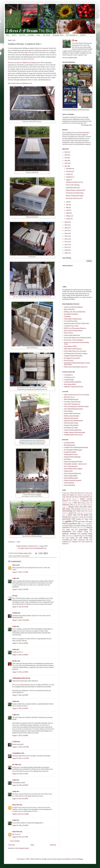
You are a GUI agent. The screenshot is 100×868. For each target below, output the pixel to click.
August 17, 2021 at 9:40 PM (20, 735)
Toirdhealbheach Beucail (20, 678)
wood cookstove (25, 556)
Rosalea (15, 661)
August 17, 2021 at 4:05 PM (20, 672)
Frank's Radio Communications (73, 319)
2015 (66, 236)
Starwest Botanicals (70, 485)
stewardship (66, 540)
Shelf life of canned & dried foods (74, 387)
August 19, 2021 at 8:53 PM (20, 799)
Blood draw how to (70, 397)
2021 (66, 166)
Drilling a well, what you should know (75, 312)
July (67, 202)
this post (39, 50)
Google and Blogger (68, 297)
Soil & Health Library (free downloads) (75, 351)
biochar (64, 507)
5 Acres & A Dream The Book (72, 493)
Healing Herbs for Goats (71, 454)
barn (76, 503)
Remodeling (31, 35)
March (68, 213)
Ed (13, 596)
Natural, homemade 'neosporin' (73, 480)
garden (68, 521)
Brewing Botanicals (70, 445)
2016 (66, 233)
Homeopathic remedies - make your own (75, 464)
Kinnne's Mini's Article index (72, 414)
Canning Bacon (68, 375)
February (69, 216)
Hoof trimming (68, 411)
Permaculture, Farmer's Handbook (74, 340)
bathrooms (66, 505)
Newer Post (12, 845)
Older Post (53, 845)
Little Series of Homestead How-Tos (82, 497)
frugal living (88, 519)
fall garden (85, 515)
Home (8, 35)
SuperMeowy (76, 501)
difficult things (72, 515)
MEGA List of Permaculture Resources (75, 328)
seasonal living (87, 534)
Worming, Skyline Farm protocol (73, 435)
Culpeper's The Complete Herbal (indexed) (76, 447)
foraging (78, 519)
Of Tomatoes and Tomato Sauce (75, 193)
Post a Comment (15, 841)
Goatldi (15, 613)
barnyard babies (86, 503)
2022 (66, 163)
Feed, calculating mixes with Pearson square (76, 406)
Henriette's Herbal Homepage (72, 457)
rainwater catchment (69, 534)
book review (88, 507)
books (68, 509)
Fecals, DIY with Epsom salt (72, 404)
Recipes (38, 35)
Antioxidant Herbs (69, 443)
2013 (66, 242)
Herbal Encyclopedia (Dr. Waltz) (73, 462)
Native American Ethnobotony (73, 473)
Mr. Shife (15, 765)
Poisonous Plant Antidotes (71, 425)
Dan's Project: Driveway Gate (74, 198)
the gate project (30, 55)
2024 (66, 158)
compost (71, 513)
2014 (66, 239)
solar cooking (70, 538)
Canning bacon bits (70, 377)
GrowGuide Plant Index (71, 321)
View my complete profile (70, 58)
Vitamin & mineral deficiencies (73, 430)
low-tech (82, 528)
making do (89, 528)
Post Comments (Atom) (22, 848)
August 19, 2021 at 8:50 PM (20, 785)
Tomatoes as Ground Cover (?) (74, 182)
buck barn (87, 509)
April (68, 210)
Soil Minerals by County (71, 428)
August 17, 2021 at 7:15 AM (20, 572)
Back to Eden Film (69, 309)
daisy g (14, 565)
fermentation (75, 517)
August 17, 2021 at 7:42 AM (20, 589)
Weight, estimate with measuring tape (75, 432)
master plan (70, 530)
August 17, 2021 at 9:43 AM (20, 607)
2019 (66, 225)
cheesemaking (67, 511)
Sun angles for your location (72, 358)
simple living (78, 536)
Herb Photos (68, 459)
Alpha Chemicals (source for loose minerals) (77, 395)
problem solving (83, 532)
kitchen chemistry (81, 526)
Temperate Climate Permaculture (73, 356)
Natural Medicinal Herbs (71, 478)
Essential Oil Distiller (70, 452)
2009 (66, 253)
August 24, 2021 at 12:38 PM (20, 814)
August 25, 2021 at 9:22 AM (20, 825)
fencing (65, 517)
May (68, 207)
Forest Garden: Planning (73, 185)
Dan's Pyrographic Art (72, 35)
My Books (83, 35)
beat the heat (77, 505)
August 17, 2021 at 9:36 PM (20, 708)
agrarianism (86, 501)
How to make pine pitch (71, 466)
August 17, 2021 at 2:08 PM (20, 643)
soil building (89, 536)
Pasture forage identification (72, 335)
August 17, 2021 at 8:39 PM (20, 695)
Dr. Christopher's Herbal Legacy (73, 450)
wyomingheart (17, 753)
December (69, 169)
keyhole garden (69, 526)
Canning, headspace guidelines (73, 382)
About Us (14, 35)
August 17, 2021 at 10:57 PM (20, 747)
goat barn (82, 521)
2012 (66, 245)
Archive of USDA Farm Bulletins (73, 307)
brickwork (78, 509)
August (68, 180)
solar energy (84, 538)
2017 (66, 231)
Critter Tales (66, 497)
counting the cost (81, 513)
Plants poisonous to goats (71, 423)
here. (19, 542)
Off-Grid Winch (69, 333)
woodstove (75, 542)
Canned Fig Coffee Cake (73, 188)
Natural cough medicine (71, 476)
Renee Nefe (16, 805)
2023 (66, 161)
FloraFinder (67, 316)
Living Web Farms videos (71, 326)
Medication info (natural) (71, 418)
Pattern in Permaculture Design (75, 196)
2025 (66, 155)
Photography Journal (58, 35)
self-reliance (69, 536)
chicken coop (80, 511)
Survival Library (69, 361)
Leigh (22, 548)
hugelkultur (89, 524)
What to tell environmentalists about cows (76, 367)
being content (86, 505)
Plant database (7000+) (71, 346)
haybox (83, 524)
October (69, 174)
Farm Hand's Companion (71, 314)
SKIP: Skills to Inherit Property (73, 349)
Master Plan (22, 35)
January (68, 219)
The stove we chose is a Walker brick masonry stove (24, 63)
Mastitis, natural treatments (72, 416)
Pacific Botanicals (69, 483)
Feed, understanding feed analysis (74, 409)
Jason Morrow (67, 859)
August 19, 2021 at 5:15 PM (20, 774)
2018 (66, 228)
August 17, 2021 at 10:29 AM (21, 620)
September (69, 177)
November (69, 171)
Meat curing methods (70, 384)
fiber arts (83, 517)
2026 (66, 152)
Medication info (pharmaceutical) (73, 421)
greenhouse (73, 524)
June (68, 205)
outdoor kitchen (17, 556)
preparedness (67, 532)
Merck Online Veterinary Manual (73, 331)
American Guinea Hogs (84, 495)
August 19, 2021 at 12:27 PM (20, 758)
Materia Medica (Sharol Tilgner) (73, 469)
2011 (66, 247)
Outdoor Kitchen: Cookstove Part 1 (27, 546)
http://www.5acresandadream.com (36, 548)
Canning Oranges (69, 380)
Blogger (81, 859)
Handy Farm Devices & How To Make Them (77, 324)
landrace (75, 528)
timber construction (79, 540)
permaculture (83, 530)
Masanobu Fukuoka (71, 499)
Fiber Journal (46, 35)
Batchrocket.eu (45, 80)
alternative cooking (67, 503)
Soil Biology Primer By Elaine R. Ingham (76, 354)
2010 (66, 250)
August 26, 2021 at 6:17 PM (20, 837)
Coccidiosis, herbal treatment (72, 402)
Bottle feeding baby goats (71, 399)
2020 (66, 222)
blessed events (74, 507)
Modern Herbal (68, 471)
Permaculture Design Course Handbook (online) (78, 338)
